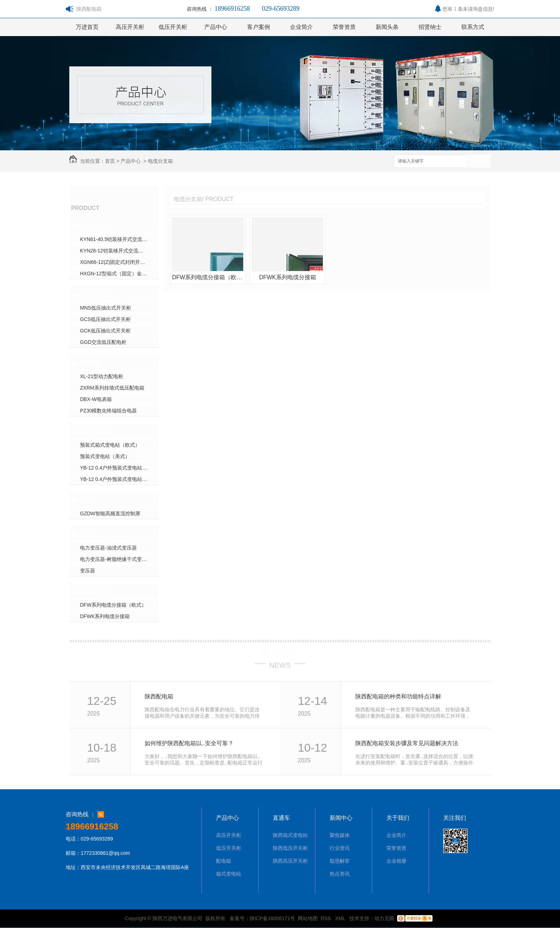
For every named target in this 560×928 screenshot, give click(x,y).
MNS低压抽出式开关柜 (106, 308)
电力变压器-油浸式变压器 (108, 548)
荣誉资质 (344, 27)
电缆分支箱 (160, 161)
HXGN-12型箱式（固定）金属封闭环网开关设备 (119, 274)
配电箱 (90, 363)
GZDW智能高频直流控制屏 (110, 513)
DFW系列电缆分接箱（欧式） (113, 605)
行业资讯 (340, 848)
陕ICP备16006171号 (272, 918)
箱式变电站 (96, 431)
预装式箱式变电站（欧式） (110, 445)
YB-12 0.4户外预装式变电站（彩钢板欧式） (119, 479)
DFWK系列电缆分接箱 (105, 616)
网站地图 (308, 918)
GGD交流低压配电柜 (103, 342)
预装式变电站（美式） (105, 456)
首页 (110, 161)
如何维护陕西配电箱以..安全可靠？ (189, 743)
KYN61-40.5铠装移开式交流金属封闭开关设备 (119, 239)
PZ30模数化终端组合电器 (108, 411)
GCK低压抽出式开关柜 (105, 331)
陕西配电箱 (159, 696)
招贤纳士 (430, 27)
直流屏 (90, 500)
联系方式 (473, 27)
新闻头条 (387, 27)
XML (341, 918)
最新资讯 (280, 653)
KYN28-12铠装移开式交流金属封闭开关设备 (119, 251)
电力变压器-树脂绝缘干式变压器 (116, 559)
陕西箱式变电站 (290, 835)
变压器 (90, 534)
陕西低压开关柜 (290, 848)
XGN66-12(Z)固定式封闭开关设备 (117, 262)
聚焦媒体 (340, 835)
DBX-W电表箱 (96, 399)
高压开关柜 (130, 27)
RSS (327, 918)
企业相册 (396, 861)
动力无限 (384, 918)
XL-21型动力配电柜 (102, 376)
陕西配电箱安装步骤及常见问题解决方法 (407, 743)
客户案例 (259, 27)
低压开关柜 (173, 27)
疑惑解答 (340, 861)
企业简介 (301, 27)
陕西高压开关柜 (290, 861)
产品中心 (216, 27)
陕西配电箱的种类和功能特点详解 (398, 696)
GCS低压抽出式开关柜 (105, 319)
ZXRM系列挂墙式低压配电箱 (112, 388)
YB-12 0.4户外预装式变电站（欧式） (119, 468)
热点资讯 (340, 874)
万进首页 (87, 27)
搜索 (478, 162)
